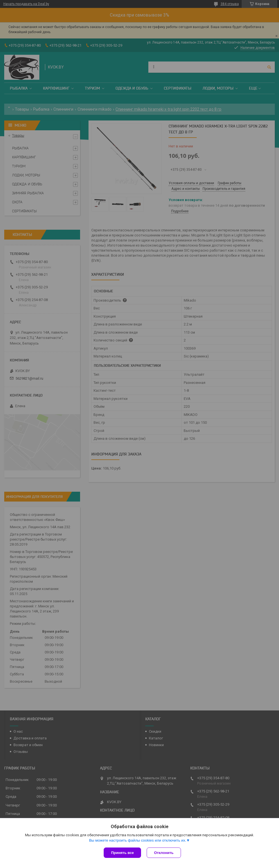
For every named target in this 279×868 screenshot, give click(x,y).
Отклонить (164, 853)
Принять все (122, 853)
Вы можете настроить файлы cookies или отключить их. (138, 840)
